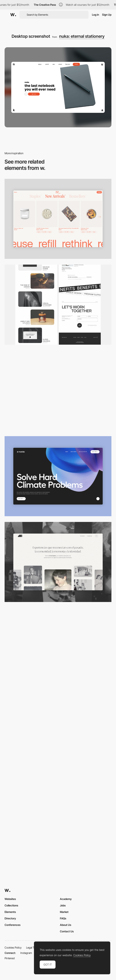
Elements (10, 912)
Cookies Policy (13, 947)
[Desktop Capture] (58, 734)
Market (64, 912)
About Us (66, 925)
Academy (66, 899)
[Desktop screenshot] (58, 562)
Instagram (26, 953)
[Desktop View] (58, 476)
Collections (11, 905)
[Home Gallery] (58, 390)
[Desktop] (58, 305)
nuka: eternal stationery (82, 36)
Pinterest (10, 958)
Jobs (63, 905)
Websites (10, 899)
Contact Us (67, 931)
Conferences (12, 925)
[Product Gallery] (58, 219)
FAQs (63, 918)
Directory (10, 918)
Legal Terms (33, 947)
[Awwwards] (13, 15)
